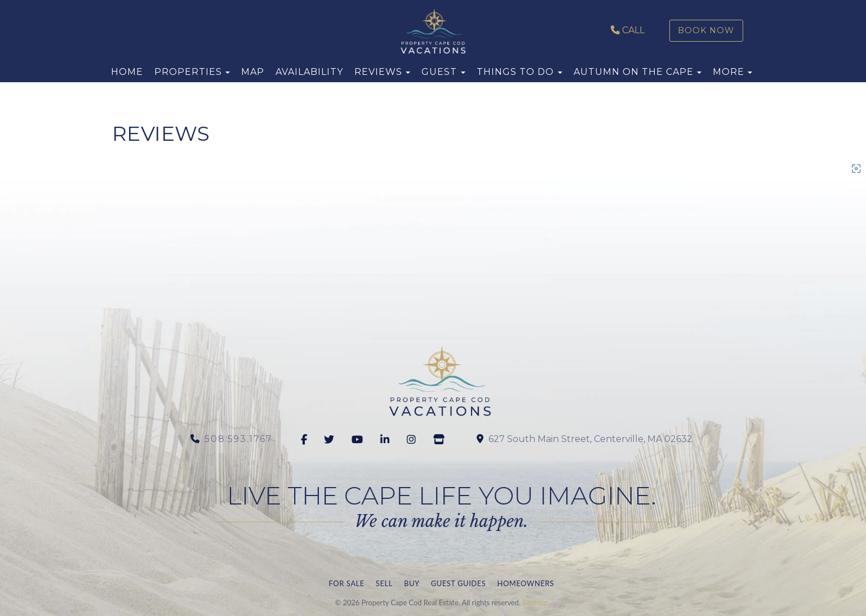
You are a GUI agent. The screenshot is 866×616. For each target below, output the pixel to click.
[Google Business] (441, 440)
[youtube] (359, 440)
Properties (188, 72)
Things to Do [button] (519, 72)
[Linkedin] (387, 440)
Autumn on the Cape (634, 72)
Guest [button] (443, 72)
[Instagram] (413, 440)
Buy (412, 583)
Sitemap (535, 602)
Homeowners (525, 583)
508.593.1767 (238, 439)
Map (253, 72)
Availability (309, 72)
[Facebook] (306, 440)
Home (127, 72)
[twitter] (331, 440)
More (729, 72)
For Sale (347, 583)
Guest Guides (459, 583)
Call (628, 30)
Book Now (706, 30)
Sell (384, 583)
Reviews (378, 72)
